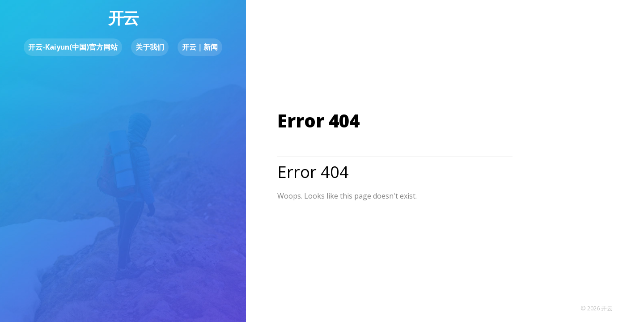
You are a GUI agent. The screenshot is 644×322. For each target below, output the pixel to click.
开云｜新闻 (200, 47)
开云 (123, 18)
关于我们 (150, 47)
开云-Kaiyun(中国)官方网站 (73, 47)
